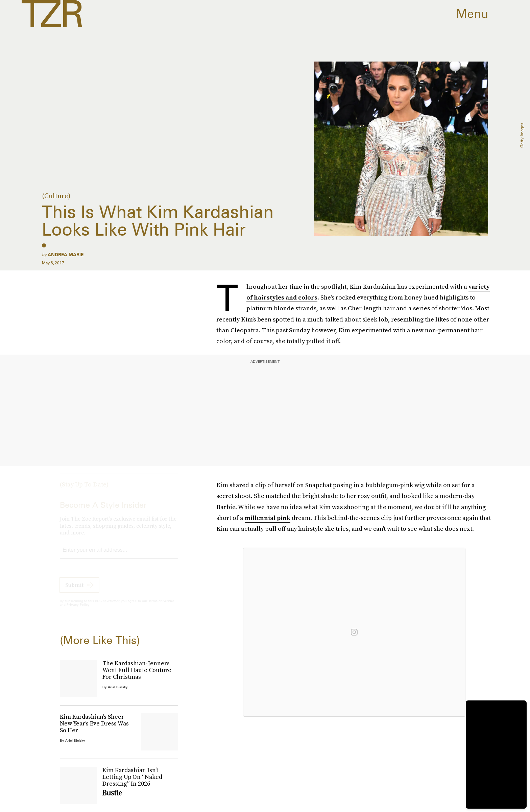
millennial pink (268, 518)
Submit (74, 591)
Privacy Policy (78, 611)
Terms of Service (161, 607)
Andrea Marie (66, 255)
